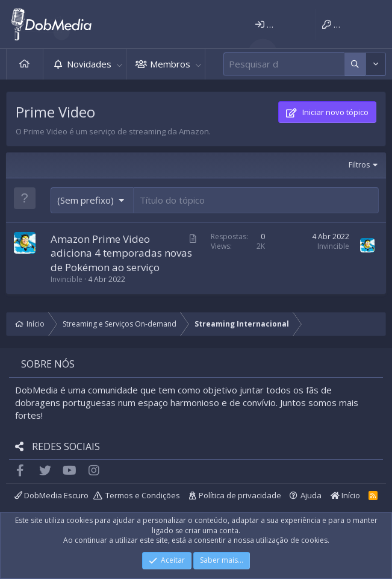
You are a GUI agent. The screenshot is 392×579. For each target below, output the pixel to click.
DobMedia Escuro (51, 495)
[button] (119, 64)
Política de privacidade (240, 495)
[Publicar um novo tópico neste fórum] (256, 200)
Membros (170, 64)
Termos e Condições (143, 495)
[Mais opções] (355, 64)
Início (25, 64)
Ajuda (311, 495)
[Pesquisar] (284, 64)
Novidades (89, 64)
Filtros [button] (359, 164)
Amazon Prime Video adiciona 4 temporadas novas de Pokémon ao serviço (121, 253)
